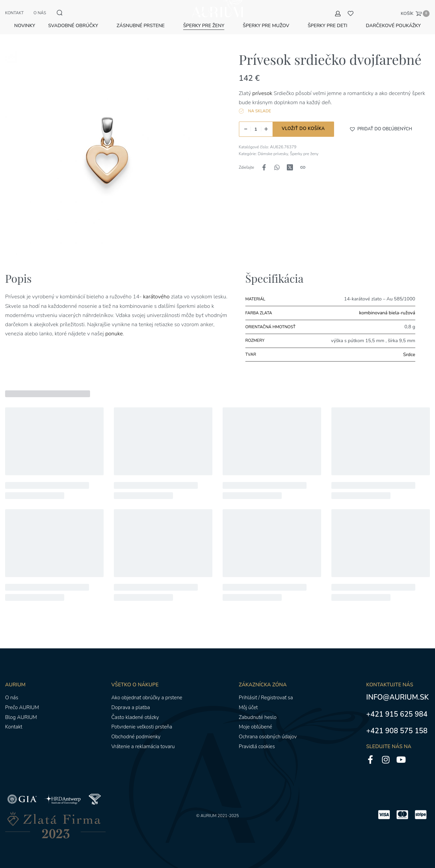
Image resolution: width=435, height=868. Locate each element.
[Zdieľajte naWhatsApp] (277, 167)
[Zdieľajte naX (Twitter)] (290, 167)
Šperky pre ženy (304, 153)
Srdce (409, 354)
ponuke (114, 333)
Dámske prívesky (273, 153)
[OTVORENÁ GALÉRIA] (107, 153)
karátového (156, 296)
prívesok (262, 93)
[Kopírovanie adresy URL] (303, 167)
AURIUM (208, 815)
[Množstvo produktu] (256, 129)
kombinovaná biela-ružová (387, 312)
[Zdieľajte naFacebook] (264, 167)
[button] (381, 129)
